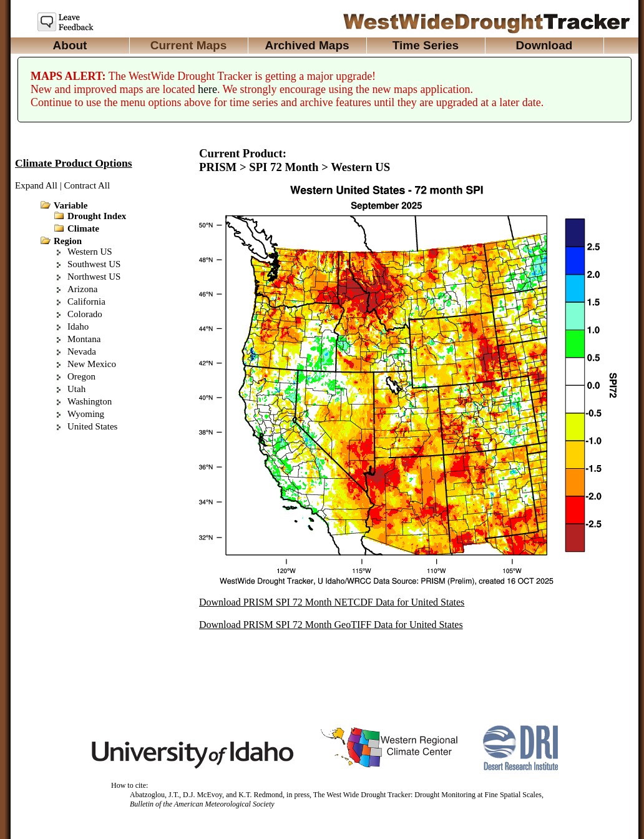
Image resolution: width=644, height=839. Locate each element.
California (86, 302)
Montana (84, 339)
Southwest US (94, 264)
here (207, 89)
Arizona (82, 289)
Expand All (36, 185)
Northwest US (94, 277)
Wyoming (86, 414)
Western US (90, 252)
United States (92, 426)
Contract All (87, 185)
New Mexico (92, 364)
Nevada (82, 351)
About (70, 45)
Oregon (81, 376)
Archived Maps (307, 45)
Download (544, 45)
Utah (76, 389)
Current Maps (188, 45)
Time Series (426, 45)
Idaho (78, 326)
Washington (90, 401)
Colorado (85, 314)
